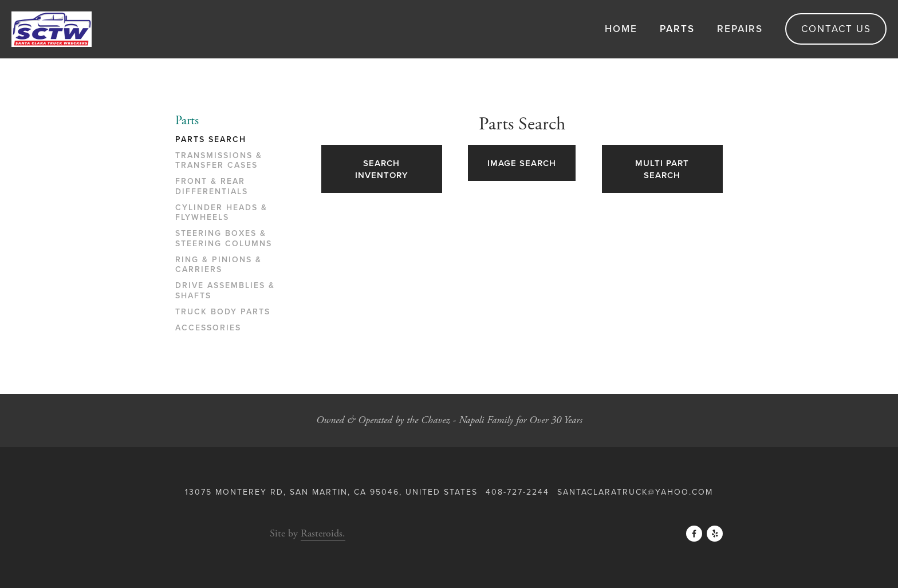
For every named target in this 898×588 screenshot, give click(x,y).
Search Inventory (382, 169)
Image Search (522, 163)
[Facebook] (694, 534)
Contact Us (836, 29)
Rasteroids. (323, 533)
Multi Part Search (662, 169)
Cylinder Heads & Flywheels (221, 213)
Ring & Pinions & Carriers (218, 265)
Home (621, 29)
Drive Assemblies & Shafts (225, 291)
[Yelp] (715, 534)
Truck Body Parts (223, 312)
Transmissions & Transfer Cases (219, 161)
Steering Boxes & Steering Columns (224, 239)
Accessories (208, 328)
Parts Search (211, 140)
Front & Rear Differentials (212, 187)
